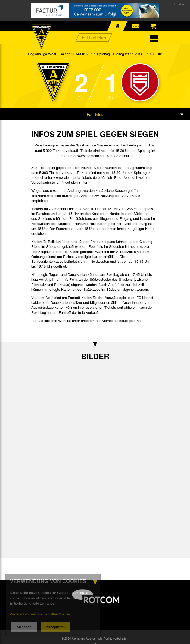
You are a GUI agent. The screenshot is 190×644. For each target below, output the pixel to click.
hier (84, 182)
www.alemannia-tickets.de (76, 177)
